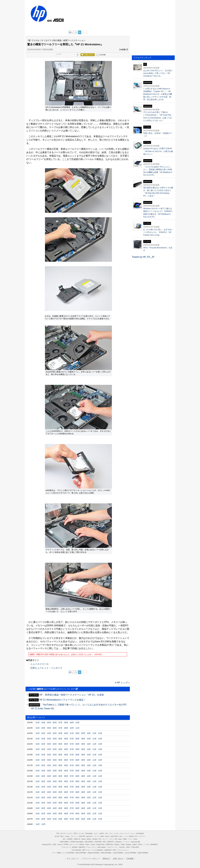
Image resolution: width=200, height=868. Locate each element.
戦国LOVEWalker (143, 853)
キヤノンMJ (113, 839)
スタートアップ (125, 833)
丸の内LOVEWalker (131, 853)
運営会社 (106, 859)
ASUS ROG (114, 836)
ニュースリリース (40, 664)
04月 (43, 722)
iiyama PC (89, 836)
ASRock (82, 844)
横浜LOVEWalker (81, 853)
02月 (43, 733)
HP (38, 14)
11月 (77, 728)
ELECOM (82, 836)
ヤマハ (130, 839)
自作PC (102, 833)
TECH (75, 833)
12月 (100, 733)
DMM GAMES (64, 842)
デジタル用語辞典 (97, 850)
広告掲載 (130, 859)
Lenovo (60, 844)
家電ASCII (82, 847)
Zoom (135, 839)
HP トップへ (123, 683)
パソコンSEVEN (129, 836)
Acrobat (95, 839)
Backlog (128, 844)
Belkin (125, 839)
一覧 (77, 55)
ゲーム (133, 833)
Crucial (93, 844)
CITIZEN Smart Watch (77, 842)
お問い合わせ (118, 859)
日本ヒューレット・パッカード (46, 668)
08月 (66, 722)
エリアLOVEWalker (69, 853)
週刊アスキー (86, 850)
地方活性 (122, 847)
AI (61, 833)
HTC (100, 839)
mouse (67, 836)
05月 (49, 722)
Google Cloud (100, 844)
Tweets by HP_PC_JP (143, 257)
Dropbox (117, 844)
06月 (55, 722)
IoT (64, 833)
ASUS (140, 844)
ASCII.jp (58, 20)
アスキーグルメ (91, 847)
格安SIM (75, 847)
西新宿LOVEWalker (94, 853)
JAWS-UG (77, 839)
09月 (72, 722)
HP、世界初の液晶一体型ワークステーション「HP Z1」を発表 (71, 695)
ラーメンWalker (57, 853)
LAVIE (54, 844)
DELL (62, 836)
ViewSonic (118, 842)
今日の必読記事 (76, 850)
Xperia (83, 839)
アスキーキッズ (66, 847)
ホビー (96, 833)
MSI (104, 842)
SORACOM (109, 844)
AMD (102, 836)
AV (106, 833)
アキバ (111, 833)
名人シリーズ (74, 844)
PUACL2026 (135, 847)
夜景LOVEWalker (106, 853)
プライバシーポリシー (91, 859)
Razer (87, 844)
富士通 (57, 836)
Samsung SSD (46, 844)
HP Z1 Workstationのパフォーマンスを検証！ (63, 700)
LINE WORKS (89, 842)
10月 (77, 722)
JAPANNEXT (154, 844)
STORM (66, 844)
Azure (120, 839)
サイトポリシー (73, 859)
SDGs (128, 847)
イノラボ (146, 844)
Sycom (107, 836)
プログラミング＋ (112, 847)
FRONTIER (98, 842)
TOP (58, 833)
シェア (59, 54)
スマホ (116, 833)
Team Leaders (101, 847)
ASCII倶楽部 (140, 833)
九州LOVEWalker (118, 853)
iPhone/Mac (89, 833)
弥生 (64, 839)
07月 (60, 722)
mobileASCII (108, 850)
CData (123, 844)
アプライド (142, 836)
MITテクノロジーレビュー (121, 850)
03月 (49, 733)
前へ (71, 32)
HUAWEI (70, 839)
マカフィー (74, 836)
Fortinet (134, 844)
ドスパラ (96, 836)
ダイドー (105, 839)
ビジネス (69, 833)
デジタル (81, 833)
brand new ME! (136, 842)
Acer (121, 836)
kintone (89, 839)
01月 (38, 722)
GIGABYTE (110, 842)
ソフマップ (126, 842)
